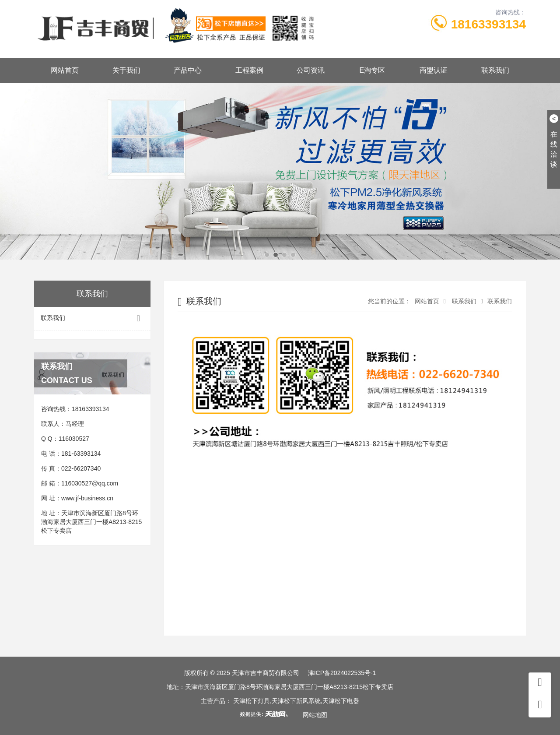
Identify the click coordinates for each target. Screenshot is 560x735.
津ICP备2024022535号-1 (342, 673)
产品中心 (188, 70)
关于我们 (126, 70)
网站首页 (65, 70)
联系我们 (495, 70)
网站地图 (315, 715)
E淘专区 (372, 70)
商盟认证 (434, 70)
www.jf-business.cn (87, 498)
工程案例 (249, 70)
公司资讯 (311, 70)
